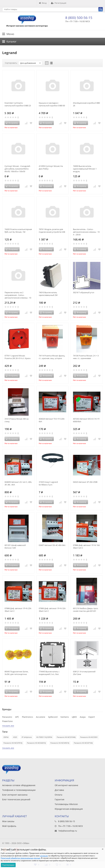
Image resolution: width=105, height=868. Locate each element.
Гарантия (60, 799)
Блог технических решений (16, 799)
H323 (15, 737)
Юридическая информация (69, 809)
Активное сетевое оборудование (19, 785)
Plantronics (28, 717)
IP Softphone (27, 737)
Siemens (65, 717)
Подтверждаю (8, 865)
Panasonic (7, 717)
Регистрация (59, 3)
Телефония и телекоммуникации (19, 790)
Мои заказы (8, 821)
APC (17, 717)
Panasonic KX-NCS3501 (89, 737)
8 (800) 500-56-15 (79, 18)
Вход (43, 3)
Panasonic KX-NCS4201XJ (36, 743)
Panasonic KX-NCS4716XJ (83, 743)
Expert (92, 717)
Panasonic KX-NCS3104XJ (66, 737)
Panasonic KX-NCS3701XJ (13, 743)
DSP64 (6, 737)
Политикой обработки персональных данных (20, 858)
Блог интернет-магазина (15, 795)
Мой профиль (9, 826)
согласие (44, 856)
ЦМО (74, 717)
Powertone (7, 721)
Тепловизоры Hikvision (66, 804)
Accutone (41, 717)
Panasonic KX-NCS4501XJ (60, 743)
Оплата (58, 795)
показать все (8, 726)
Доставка (59, 790)
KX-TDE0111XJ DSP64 (44, 737)
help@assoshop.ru (68, 831)
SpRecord (53, 717)
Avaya (83, 717)
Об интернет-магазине (66, 785)
